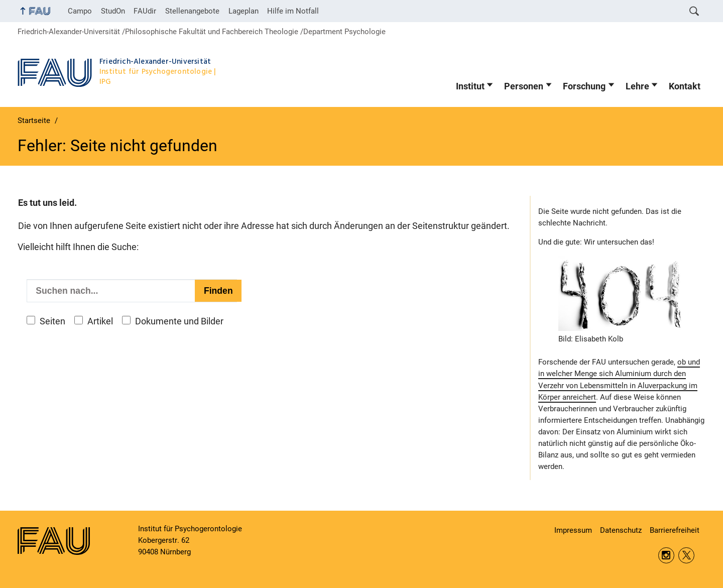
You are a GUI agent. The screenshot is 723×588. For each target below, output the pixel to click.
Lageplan (244, 11)
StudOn (113, 11)
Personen (524, 86)
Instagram (666, 555)
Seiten (52, 321)
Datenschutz (621, 530)
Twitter (686, 555)
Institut (470, 86)
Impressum (573, 530)
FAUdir (145, 11)
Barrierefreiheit (675, 530)
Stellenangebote (192, 11)
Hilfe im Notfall (293, 11)
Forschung (584, 86)
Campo (80, 11)
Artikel (100, 321)
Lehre (637, 86)
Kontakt (685, 86)
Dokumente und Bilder (179, 321)
